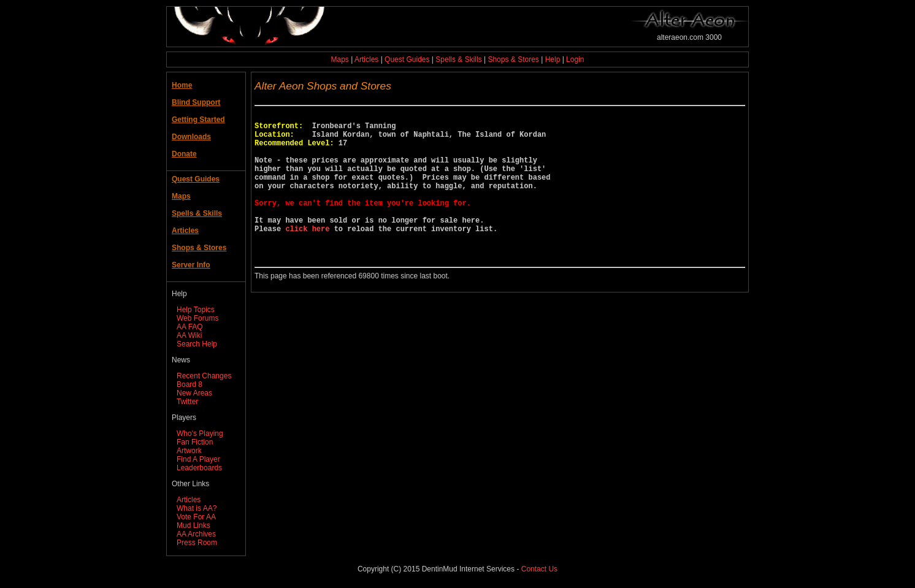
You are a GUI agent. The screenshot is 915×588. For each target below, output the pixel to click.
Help (553, 59)
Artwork (189, 451)
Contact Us (539, 569)
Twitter (187, 402)
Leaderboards (199, 468)
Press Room (197, 543)
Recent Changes (204, 376)
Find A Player (198, 459)
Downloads (191, 137)
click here (307, 254)
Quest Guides (407, 59)
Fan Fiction (195, 442)
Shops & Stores (513, 59)
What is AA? (197, 508)
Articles (366, 59)
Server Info (191, 265)
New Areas (194, 393)
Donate (184, 154)
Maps (340, 59)
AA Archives (196, 534)
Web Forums (197, 318)
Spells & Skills (458, 59)
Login (575, 59)
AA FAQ (190, 327)
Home (182, 85)
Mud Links (193, 525)
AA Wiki (189, 335)
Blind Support (196, 102)
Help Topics (196, 310)
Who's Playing (200, 433)
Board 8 (190, 384)
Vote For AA (196, 517)
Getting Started (198, 120)
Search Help (197, 344)
